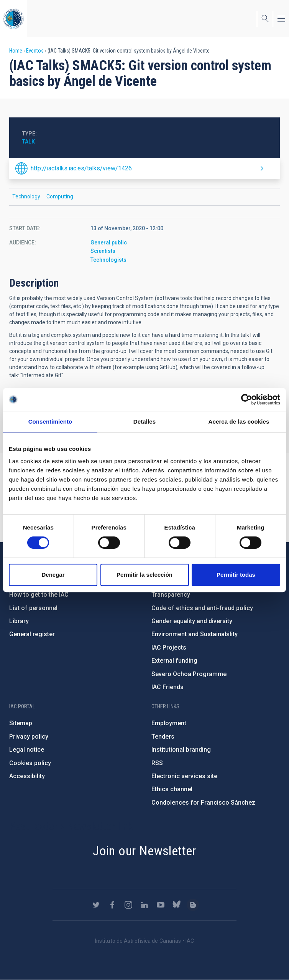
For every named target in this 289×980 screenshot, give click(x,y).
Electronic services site (184, 776)
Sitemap (21, 723)
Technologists (108, 260)
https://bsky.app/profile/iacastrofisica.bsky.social (177, 905)
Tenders (163, 737)
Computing (60, 196)
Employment (169, 723)
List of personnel (33, 608)
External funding (174, 661)
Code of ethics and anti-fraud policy (202, 608)
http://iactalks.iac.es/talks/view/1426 (81, 168)
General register (32, 634)
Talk (28, 142)
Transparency (171, 595)
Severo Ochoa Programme (189, 674)
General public (109, 243)
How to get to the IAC (39, 595)
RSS (157, 763)
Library (19, 621)
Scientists (103, 251)
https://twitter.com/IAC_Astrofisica (96, 905)
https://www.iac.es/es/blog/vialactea (193, 905)
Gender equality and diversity (192, 621)
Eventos (35, 51)
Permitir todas (236, 575)
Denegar (53, 575)
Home (16, 51)
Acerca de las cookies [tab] (239, 422)
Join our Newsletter (144, 851)
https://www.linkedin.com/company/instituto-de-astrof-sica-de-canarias (144, 905)
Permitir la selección (144, 575)
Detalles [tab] (144, 422)
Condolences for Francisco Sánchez (203, 803)
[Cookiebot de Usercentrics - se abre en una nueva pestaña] (247, 399)
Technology (26, 196)
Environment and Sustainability (195, 634)
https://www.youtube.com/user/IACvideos (161, 905)
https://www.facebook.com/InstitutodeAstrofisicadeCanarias (112, 905)
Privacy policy (29, 737)
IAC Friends (167, 687)
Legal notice (27, 750)
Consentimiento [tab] (50, 422)
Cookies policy (30, 763)
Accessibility (27, 776)
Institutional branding (181, 750)
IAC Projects (169, 648)
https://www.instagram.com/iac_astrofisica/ (128, 905)
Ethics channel (172, 789)
